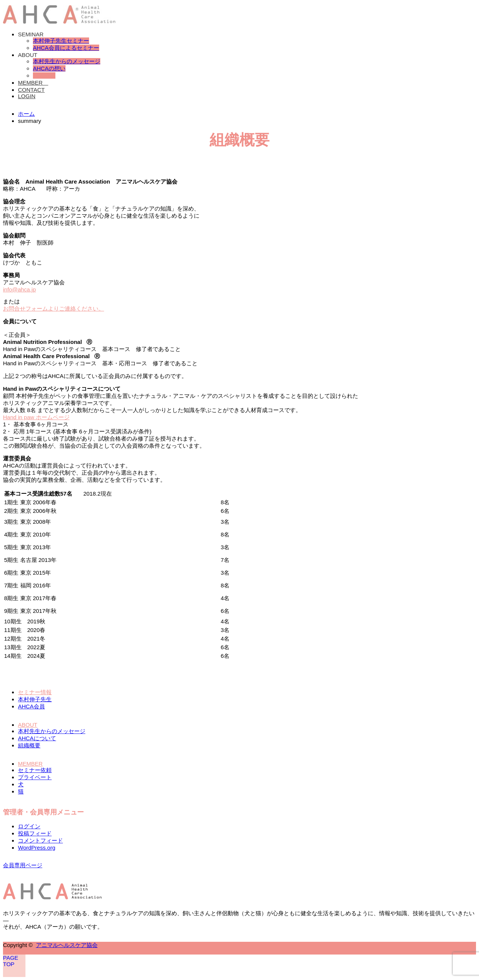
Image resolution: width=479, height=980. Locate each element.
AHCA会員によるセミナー (66, 48)
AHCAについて (37, 738)
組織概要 (44, 75)
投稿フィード (35, 833)
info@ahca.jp (19, 289)
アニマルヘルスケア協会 (67, 945)
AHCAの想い (49, 68)
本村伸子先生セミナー (61, 41)
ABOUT (28, 55)
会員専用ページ (23, 865)
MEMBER (33, 83)
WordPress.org (37, 848)
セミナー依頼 (35, 770)
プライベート (35, 777)
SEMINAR (31, 34)
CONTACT (31, 90)
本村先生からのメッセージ (67, 61)
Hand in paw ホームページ (36, 417)
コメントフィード (40, 840)
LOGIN (27, 96)
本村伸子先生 (35, 699)
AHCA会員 (31, 706)
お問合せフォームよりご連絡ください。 (54, 308)
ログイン (29, 826)
